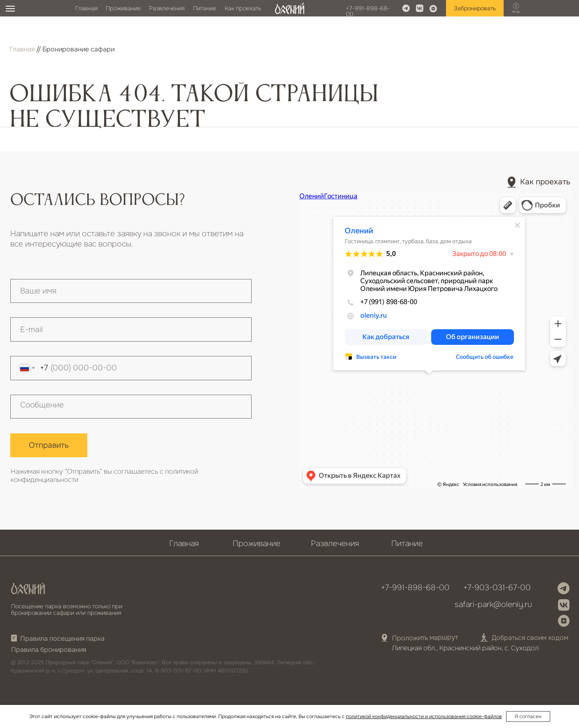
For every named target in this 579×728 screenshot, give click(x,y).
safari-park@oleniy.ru (493, 605)
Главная (86, 8)
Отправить (49, 445)
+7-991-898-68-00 (368, 11)
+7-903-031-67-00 (497, 588)
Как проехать (243, 8)
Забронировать (475, 8)
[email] (131, 329)
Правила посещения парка (62, 638)
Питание (205, 8)
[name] (131, 291)
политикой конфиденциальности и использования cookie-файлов (424, 716)
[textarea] (131, 407)
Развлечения (167, 8)
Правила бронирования (49, 650)
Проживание (123, 8)
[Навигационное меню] (10, 9)
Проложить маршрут (425, 637)
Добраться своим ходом (530, 638)
